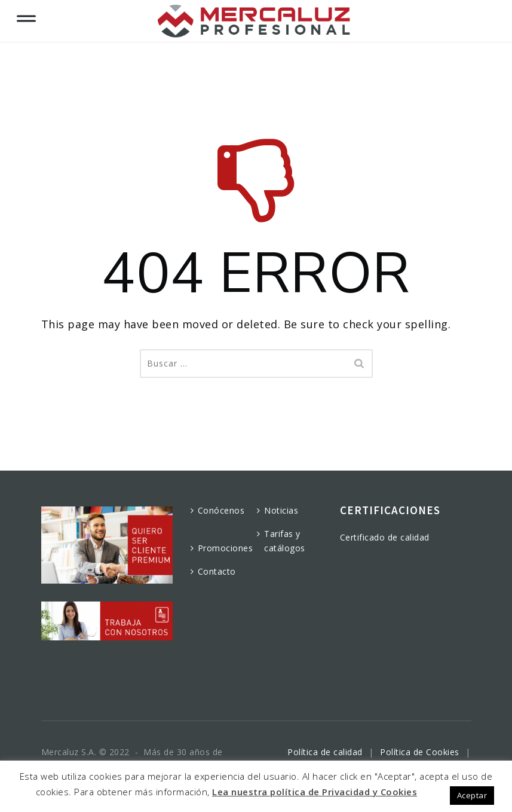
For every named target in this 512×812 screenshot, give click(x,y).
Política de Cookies (420, 752)
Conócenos (221, 510)
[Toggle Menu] (26, 16)
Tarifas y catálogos (285, 541)
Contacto (217, 571)
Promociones (226, 548)
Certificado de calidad (385, 537)
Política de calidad (325, 752)
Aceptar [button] (472, 795)
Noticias (281, 510)
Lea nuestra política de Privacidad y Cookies (315, 792)
